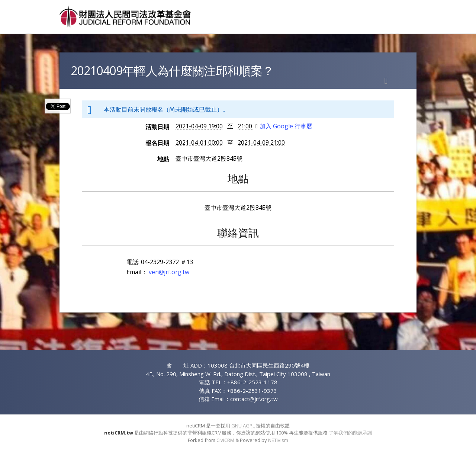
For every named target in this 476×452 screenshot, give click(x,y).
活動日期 (157, 127)
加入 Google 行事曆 (284, 126)
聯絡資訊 (238, 233)
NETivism (278, 440)
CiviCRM (225, 440)
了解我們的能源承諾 (350, 433)
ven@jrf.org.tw (169, 272)
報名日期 (157, 143)
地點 (163, 159)
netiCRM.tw (119, 433)
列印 (386, 81)
